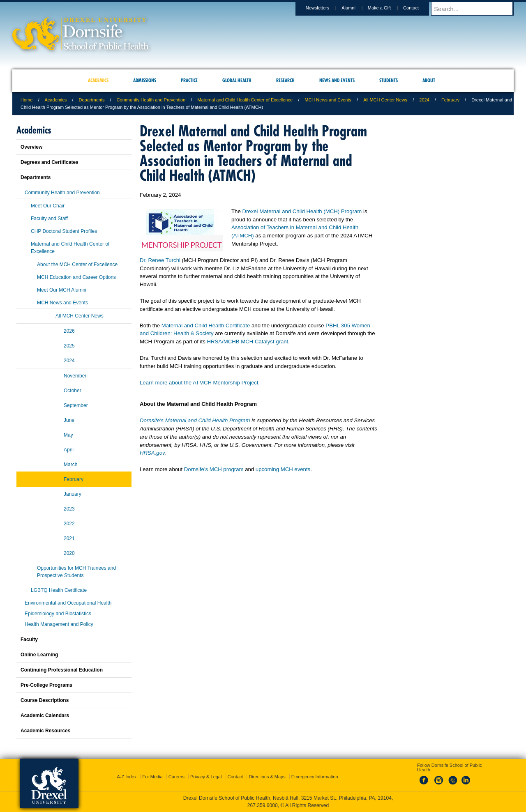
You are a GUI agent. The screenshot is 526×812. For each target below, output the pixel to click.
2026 (69, 331)
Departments (91, 100)
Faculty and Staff (49, 219)
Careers (176, 777)
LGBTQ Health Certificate (59, 590)
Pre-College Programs (46, 685)
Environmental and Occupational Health (68, 603)
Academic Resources (45, 731)
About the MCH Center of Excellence (77, 265)
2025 (69, 346)
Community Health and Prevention (151, 100)
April (69, 450)
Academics (56, 100)
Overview (31, 147)
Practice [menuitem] (189, 80)
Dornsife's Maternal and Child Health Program (195, 420)
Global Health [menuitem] (237, 80)
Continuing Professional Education (62, 670)
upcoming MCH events (283, 469)
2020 (69, 553)
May (68, 435)
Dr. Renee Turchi (160, 260)
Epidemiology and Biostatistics (58, 614)
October (73, 391)
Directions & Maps (267, 777)
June (69, 420)
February (450, 100)
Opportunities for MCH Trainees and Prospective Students (76, 572)
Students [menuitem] (389, 80)
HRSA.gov (152, 453)
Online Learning (39, 655)
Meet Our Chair (48, 206)
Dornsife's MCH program (214, 469)
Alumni (356, 8)
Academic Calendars (45, 715)
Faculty (29, 639)
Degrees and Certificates (50, 162)
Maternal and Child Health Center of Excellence (245, 100)
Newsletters (325, 8)
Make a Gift (387, 8)
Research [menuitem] (285, 80)
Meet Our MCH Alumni (62, 290)
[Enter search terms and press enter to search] (476, 9)
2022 (69, 524)
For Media (152, 777)
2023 (69, 509)
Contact (419, 8)
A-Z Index (127, 777)
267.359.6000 (263, 805)
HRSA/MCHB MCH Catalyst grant (247, 342)
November (75, 376)
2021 (69, 538)
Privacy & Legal (206, 777)
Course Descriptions (45, 700)
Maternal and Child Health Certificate (206, 325)
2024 (424, 100)
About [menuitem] (429, 80)
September (76, 405)
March (70, 465)
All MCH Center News (385, 100)
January (73, 494)
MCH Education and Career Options (76, 277)
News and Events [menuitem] (337, 80)
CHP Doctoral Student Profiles (64, 231)
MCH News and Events (328, 100)
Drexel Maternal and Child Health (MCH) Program (302, 211)
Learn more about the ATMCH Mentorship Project (199, 383)
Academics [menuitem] (98, 80)
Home (27, 100)
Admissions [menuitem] (145, 80)
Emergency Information (315, 777)
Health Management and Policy (59, 624)
